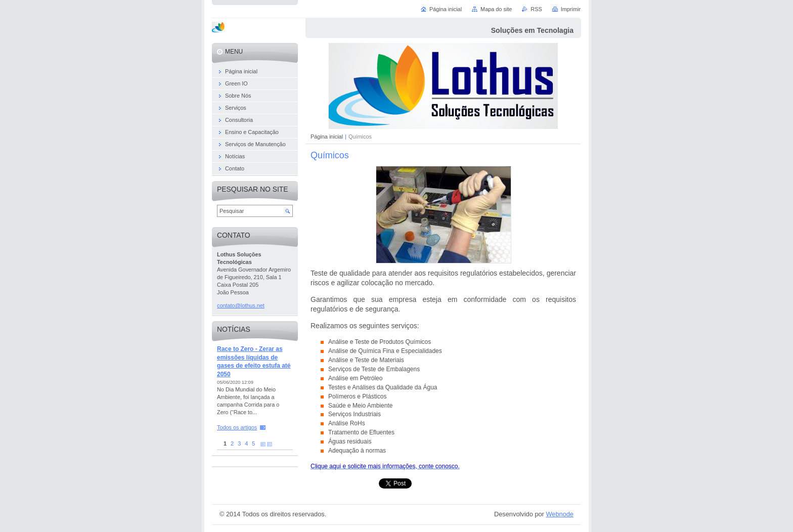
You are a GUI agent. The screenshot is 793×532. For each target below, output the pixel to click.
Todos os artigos (237, 427)
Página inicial (327, 137)
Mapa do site (496, 9)
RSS (536, 9)
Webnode (560, 514)
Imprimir (571, 9)
